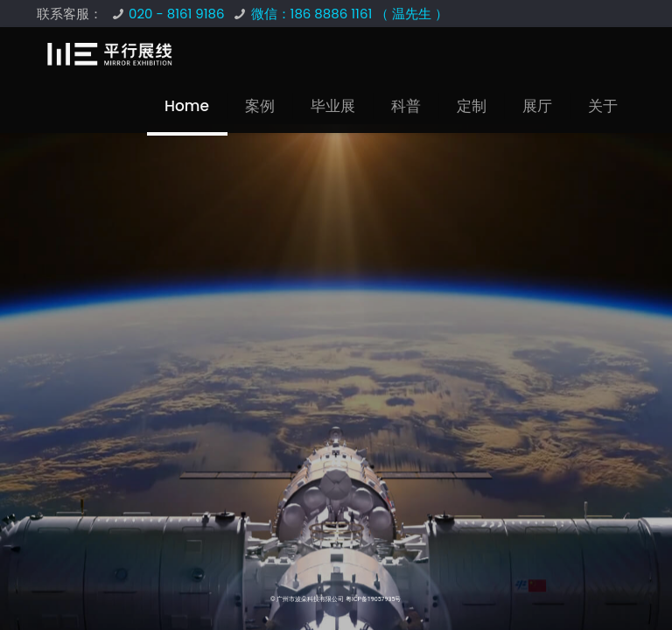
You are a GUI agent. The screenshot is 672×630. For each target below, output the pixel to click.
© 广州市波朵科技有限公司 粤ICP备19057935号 (336, 599)
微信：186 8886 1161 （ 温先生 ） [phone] (350, 14)
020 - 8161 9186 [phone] (177, 14)
